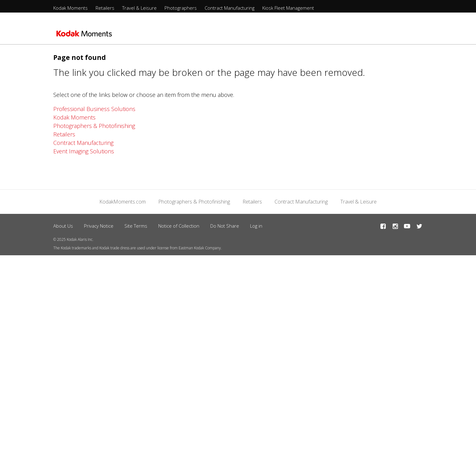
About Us (63, 226)
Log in (256, 226)
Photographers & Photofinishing (94, 126)
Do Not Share (225, 226)
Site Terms (136, 226)
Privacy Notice (99, 226)
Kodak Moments (71, 8)
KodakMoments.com (123, 202)
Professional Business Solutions (94, 109)
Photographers (181, 8)
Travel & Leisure (139, 8)
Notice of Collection (179, 226)
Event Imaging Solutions (84, 151)
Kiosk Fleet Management (288, 8)
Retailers (105, 8)
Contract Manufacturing (230, 8)
